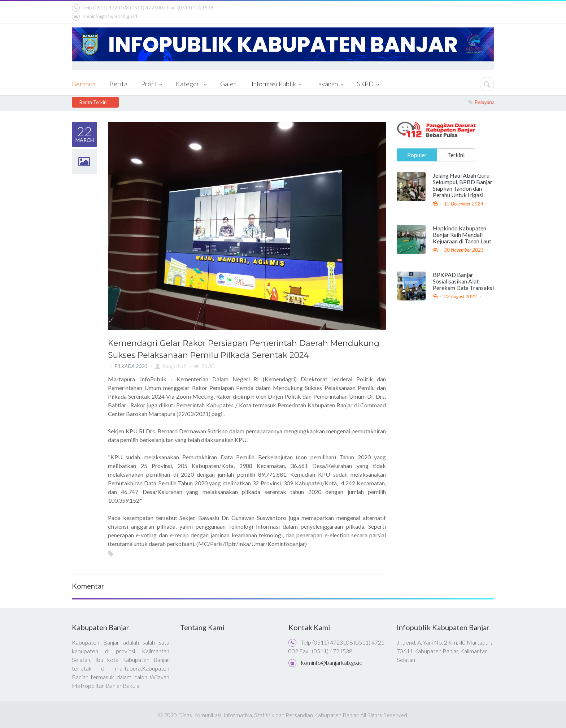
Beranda (84, 84)
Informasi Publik (277, 84)
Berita (118, 84)
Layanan (329, 84)
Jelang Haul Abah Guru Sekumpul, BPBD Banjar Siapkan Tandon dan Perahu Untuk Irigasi (463, 185)
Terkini (456, 154)
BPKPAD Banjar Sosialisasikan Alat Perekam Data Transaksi (463, 281)
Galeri (229, 84)
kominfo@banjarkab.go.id (105, 17)
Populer (417, 154)
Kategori (191, 84)
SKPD (368, 84)
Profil (152, 84)
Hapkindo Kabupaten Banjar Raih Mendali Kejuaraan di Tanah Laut (462, 235)
